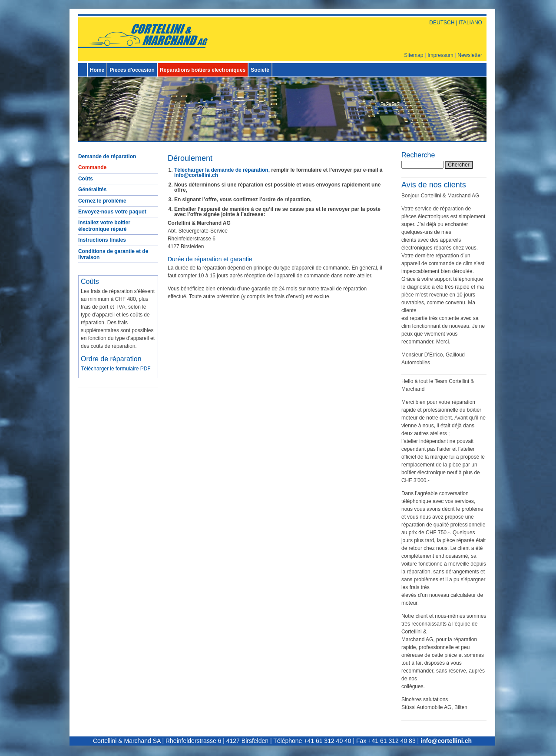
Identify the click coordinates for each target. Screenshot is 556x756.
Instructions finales (102, 240)
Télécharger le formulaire (116, 369)
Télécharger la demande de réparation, (222, 170)
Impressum (440, 55)
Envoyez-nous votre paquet (112, 212)
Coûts (86, 179)
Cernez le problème (102, 201)
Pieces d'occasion (132, 70)
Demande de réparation (107, 157)
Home (97, 70)
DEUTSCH (442, 23)
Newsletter (470, 55)
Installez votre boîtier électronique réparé (104, 226)
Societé (260, 70)
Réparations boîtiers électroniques (203, 70)
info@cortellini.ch (196, 175)
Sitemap (414, 55)
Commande (92, 167)
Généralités (92, 190)
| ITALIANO (468, 23)
